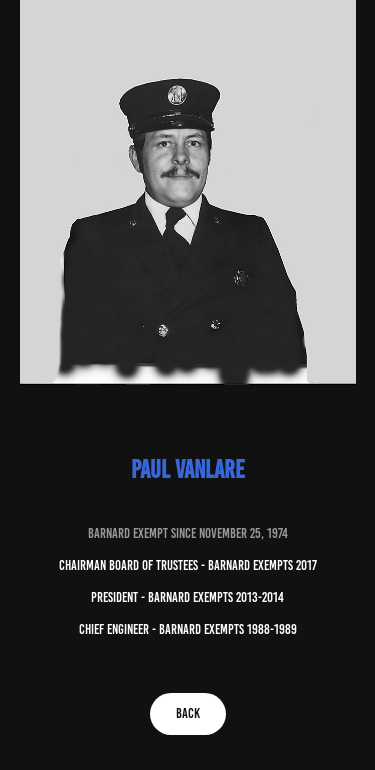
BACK (188, 713)
